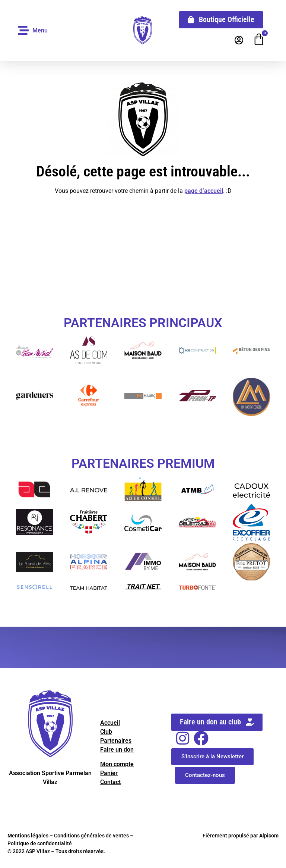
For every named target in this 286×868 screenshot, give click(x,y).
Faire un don (117, 750)
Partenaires (116, 741)
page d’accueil (204, 191)
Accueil (110, 723)
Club (106, 732)
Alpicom (269, 836)
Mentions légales (28, 836)
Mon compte (117, 764)
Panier (109, 773)
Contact (110, 782)
